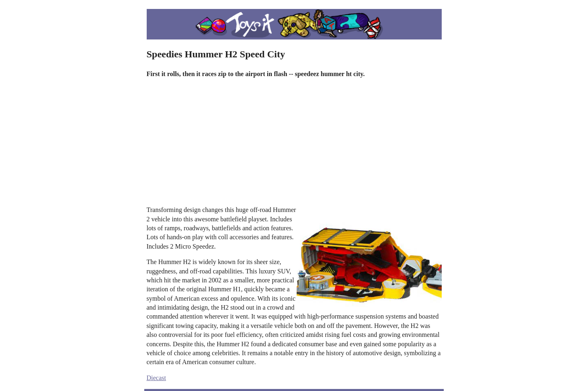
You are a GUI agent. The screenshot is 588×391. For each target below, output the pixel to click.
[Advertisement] (294, 142)
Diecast (156, 378)
